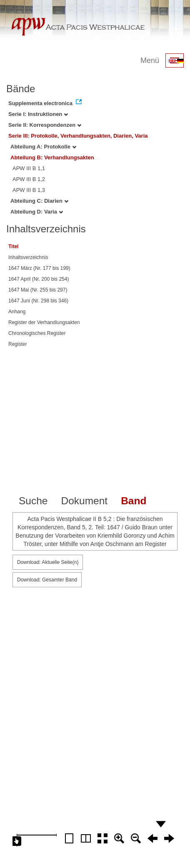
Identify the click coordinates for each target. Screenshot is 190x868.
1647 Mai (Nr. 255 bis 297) (38, 290)
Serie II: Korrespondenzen (45, 125)
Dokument (84, 501)
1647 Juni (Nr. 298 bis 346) (38, 301)
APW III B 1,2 (29, 179)
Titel (13, 247)
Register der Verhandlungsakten (44, 322)
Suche (33, 501)
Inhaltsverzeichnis (28, 257)
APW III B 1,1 (29, 168)
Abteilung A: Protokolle (43, 147)
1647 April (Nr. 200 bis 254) (39, 279)
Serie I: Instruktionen (38, 114)
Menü (150, 60)
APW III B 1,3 (29, 190)
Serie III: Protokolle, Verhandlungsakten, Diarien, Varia (78, 136)
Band (134, 501)
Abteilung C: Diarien (39, 201)
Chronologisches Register (37, 333)
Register (18, 344)
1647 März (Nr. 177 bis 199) (39, 268)
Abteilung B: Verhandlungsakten (52, 157)
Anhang (17, 312)
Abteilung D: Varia (37, 212)
